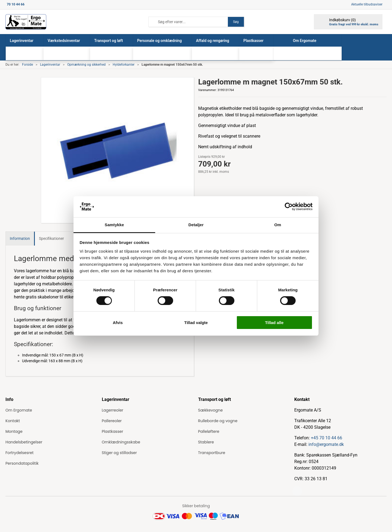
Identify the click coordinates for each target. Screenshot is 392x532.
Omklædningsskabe (121, 442)
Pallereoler (112, 421)
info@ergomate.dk (326, 444)
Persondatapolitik (22, 463)
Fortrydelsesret (19, 453)
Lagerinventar (50, 65)
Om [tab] (278, 225)
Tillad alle (274, 323)
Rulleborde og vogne (218, 421)
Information (20, 238)
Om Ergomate (19, 410)
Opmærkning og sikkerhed (86, 65)
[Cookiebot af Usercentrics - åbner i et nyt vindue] (289, 207)
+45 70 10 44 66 (327, 438)
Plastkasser (113, 431)
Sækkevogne (211, 410)
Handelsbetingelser (24, 442)
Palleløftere (209, 431)
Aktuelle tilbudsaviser (367, 4)
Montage (14, 431)
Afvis (118, 323)
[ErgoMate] (26, 22)
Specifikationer (51, 238)
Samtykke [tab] (114, 225)
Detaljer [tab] (196, 225)
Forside (27, 65)
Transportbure (212, 453)
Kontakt (13, 421)
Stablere (206, 442)
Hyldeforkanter (124, 65)
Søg (236, 22)
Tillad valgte (196, 323)
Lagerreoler (113, 410)
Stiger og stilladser (119, 453)
